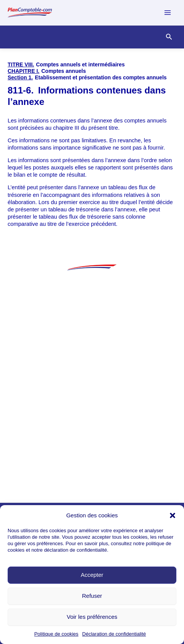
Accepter (92, 575)
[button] (173, 515)
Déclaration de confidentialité (114, 634)
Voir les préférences (92, 617)
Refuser (92, 596)
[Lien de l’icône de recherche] (169, 37)
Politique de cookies (56, 634)
